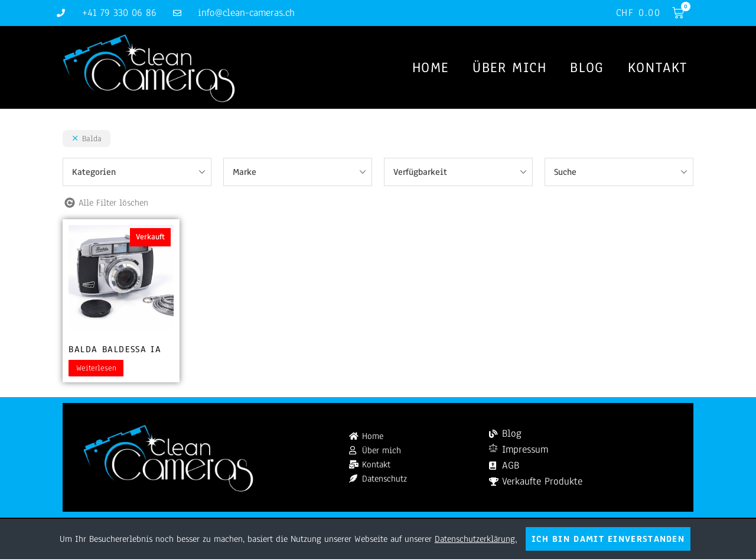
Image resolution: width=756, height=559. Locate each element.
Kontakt (658, 67)
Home (431, 67)
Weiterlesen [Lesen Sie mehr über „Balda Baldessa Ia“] (96, 368)
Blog (587, 67)
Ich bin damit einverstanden (608, 539)
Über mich (509, 67)
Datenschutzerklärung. (476, 539)
